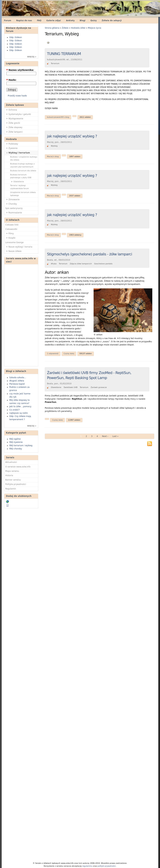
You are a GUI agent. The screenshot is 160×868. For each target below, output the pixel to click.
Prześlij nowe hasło (17, 96)
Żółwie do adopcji (112, 21)
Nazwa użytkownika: (20, 70)
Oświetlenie (17, 182)
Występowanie (14, 118)
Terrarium (55, 64)
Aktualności (11, 462)
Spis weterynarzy (14, 208)
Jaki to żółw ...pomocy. (21, 406)
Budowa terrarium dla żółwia (23, 171)
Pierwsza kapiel (17, 384)
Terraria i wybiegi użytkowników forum (20, 187)
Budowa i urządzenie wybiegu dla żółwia (24, 158)
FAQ (39, 21)
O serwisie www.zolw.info (18, 467)
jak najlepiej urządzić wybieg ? (72, 136)
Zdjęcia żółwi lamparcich (81, 264)
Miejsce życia (95, 28)
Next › (105, 436)
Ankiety (70, 21)
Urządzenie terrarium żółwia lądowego (23, 194)
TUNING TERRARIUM (64, 54)
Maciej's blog (53, 157)
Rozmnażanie (14, 212)
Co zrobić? (15, 410)
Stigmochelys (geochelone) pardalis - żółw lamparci (89, 254)
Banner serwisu (13, 480)
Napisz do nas (24, 21)
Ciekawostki (11, 229)
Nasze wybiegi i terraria (19, 247)
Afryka (54, 264)
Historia (9, 475)
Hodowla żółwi (78, 28)
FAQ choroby (16, 449)
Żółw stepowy (14, 127)
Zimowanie (12, 199)
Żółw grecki (13, 123)
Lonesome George (15, 242)
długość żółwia (17, 381)
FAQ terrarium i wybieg (21, 446)
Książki (10, 238)
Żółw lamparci (14, 132)
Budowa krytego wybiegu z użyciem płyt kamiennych (22, 165)
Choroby (11, 204)
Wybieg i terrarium (18, 153)
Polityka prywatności (16, 484)
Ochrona (11, 110)
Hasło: (11, 80)
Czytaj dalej (69, 354)
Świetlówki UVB (71, 387)
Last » (115, 436)
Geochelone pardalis (103, 264)
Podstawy (12, 144)
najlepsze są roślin (19, 413)
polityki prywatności (107, 866)
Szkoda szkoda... (18, 378)
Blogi (83, 21)
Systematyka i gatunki (18, 114)
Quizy (94, 21)
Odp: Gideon (16, 37)
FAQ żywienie (16, 442)
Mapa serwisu (12, 471)
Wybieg (54, 146)
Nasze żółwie (14, 251)
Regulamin (11, 489)
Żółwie (65, 28)
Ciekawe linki (12, 225)
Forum (8, 21)
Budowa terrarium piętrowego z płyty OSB (21, 176)
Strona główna (52, 28)
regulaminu (87, 866)
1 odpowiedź (53, 354)
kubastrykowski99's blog (58, 117)
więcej (31, 57)
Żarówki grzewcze (99, 387)
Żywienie (11, 148)
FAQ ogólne (15, 439)
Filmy (10, 233)
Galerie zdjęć (54, 21)
